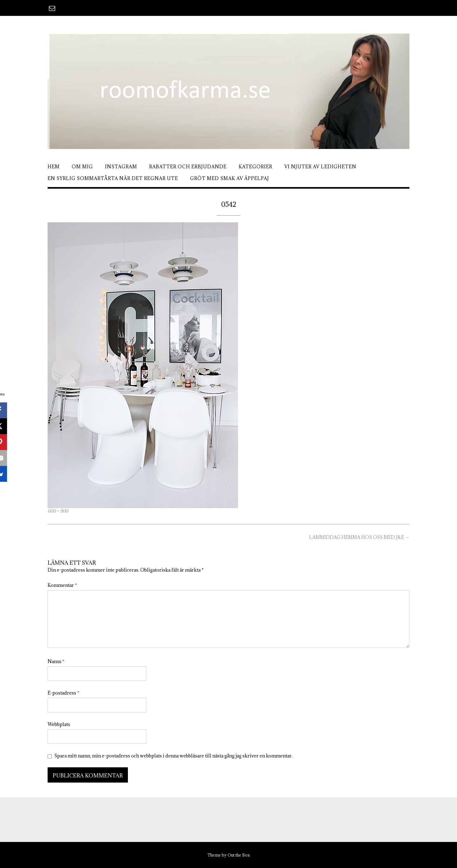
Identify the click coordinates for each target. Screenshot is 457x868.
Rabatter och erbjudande (188, 167)
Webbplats (59, 724)
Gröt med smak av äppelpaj (230, 178)
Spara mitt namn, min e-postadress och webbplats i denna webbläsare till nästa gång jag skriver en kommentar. (173, 756)
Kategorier (255, 167)
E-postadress (63, 693)
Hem (54, 167)
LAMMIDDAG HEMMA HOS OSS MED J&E (359, 537)
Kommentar (62, 585)
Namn (56, 661)
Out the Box (239, 855)
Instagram (121, 167)
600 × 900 (58, 511)
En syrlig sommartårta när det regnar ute (113, 178)
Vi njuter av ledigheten (320, 167)
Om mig (82, 167)
